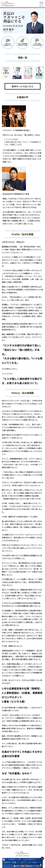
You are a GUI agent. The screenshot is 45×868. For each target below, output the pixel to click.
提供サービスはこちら (23, 86)
